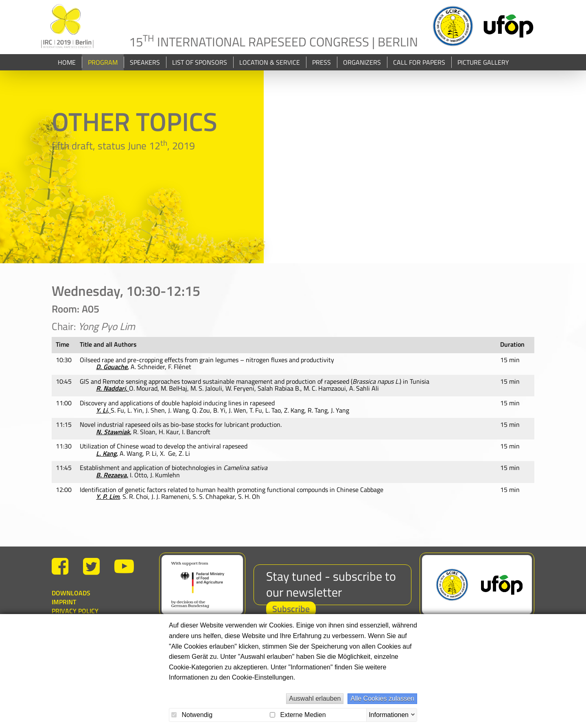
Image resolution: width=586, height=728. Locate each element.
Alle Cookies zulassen (382, 698)
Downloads (71, 604)
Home (67, 73)
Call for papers (419, 73)
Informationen (389, 714)
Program (103, 73)
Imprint (64, 613)
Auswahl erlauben (315, 698)
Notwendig (192, 715)
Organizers (362, 73)
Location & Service (270, 73)
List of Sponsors (200, 73)
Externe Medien (298, 715)
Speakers (145, 73)
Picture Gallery (483, 73)
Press (321, 73)
